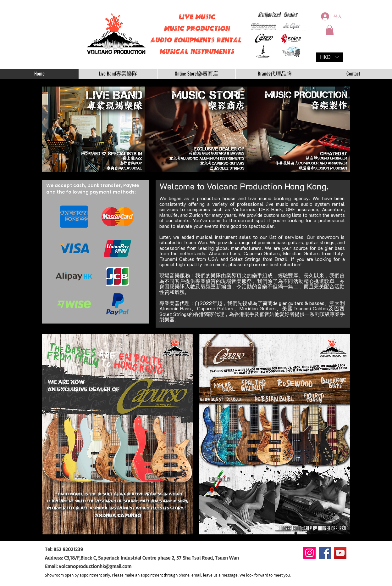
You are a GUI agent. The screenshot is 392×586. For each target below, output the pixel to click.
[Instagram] (309, 553)
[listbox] (330, 57)
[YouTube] (340, 553)
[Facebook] (325, 553)
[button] (330, 30)
